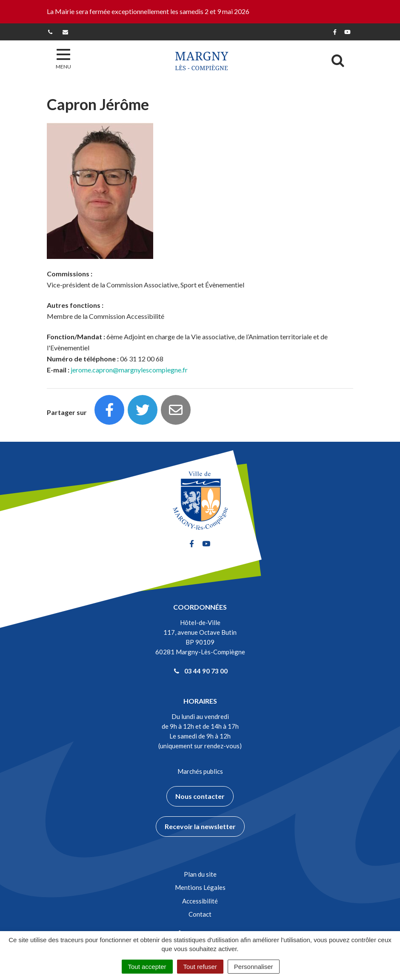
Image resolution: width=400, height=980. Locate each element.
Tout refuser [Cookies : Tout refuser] (200, 967)
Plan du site (200, 874)
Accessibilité (200, 901)
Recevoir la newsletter (200, 826)
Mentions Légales (200, 887)
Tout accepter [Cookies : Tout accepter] (147, 967)
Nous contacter (200, 796)
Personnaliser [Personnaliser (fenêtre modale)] (254, 967)
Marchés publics (200, 771)
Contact (200, 914)
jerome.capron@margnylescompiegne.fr (129, 370)
